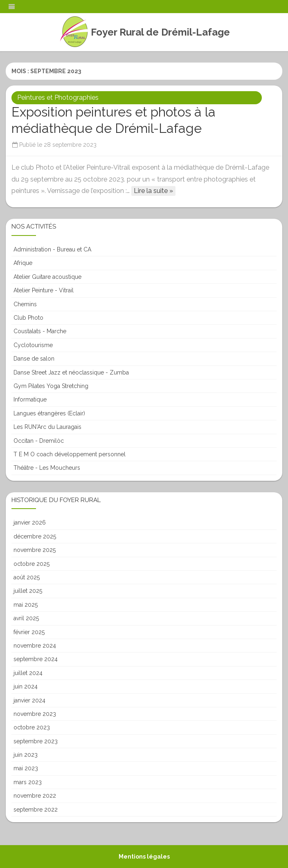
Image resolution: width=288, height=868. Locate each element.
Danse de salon (34, 359)
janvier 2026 (30, 523)
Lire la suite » (153, 191)
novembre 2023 (35, 714)
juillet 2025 (28, 591)
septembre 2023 (36, 741)
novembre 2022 (35, 796)
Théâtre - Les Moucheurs (47, 468)
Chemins (25, 304)
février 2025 (29, 632)
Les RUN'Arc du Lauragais (47, 427)
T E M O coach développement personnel (70, 454)
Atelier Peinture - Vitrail (44, 290)
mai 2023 (26, 768)
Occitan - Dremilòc (39, 441)
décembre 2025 (35, 536)
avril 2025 (26, 618)
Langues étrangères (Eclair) (49, 413)
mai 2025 (26, 605)
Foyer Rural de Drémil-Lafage (160, 32)
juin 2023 (26, 755)
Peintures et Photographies (58, 98)
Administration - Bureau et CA (52, 249)
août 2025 (27, 577)
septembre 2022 (36, 810)
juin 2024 (26, 686)
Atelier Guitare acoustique (47, 277)
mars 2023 (28, 782)
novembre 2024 (35, 646)
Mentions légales (144, 857)
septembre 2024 (36, 659)
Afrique (23, 263)
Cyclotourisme (33, 345)
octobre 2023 (32, 727)
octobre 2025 (32, 564)
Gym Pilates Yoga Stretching (51, 386)
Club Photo (28, 318)
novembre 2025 (35, 550)
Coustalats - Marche (40, 331)
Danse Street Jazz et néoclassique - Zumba (71, 372)
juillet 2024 (28, 673)
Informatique (30, 399)
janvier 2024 (29, 700)
